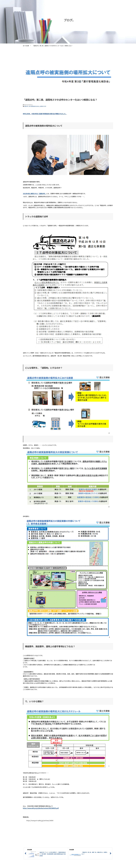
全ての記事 (26, 46)
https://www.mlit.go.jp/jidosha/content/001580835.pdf (41, 808)
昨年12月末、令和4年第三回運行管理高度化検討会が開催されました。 (45, 114)
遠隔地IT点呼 (43, 106)
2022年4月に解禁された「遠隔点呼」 (35, 194)
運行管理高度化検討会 (34, 106)
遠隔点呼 (26, 106)
